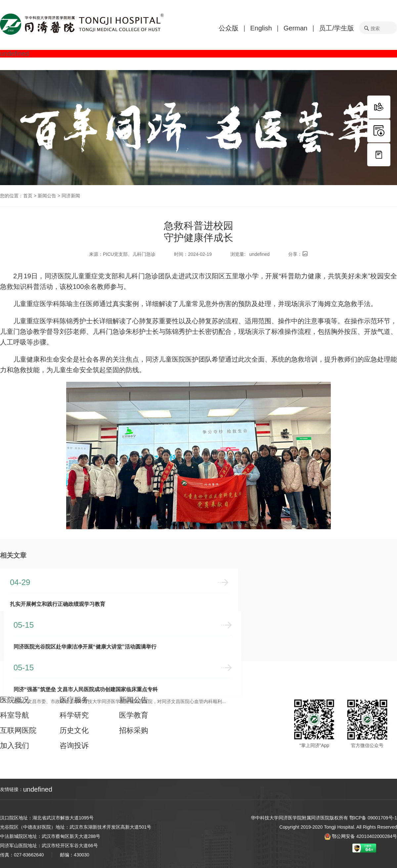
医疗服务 (74, 698)
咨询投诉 (74, 743)
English (261, 28)
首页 (28, 196)
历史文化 (74, 728)
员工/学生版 (336, 28)
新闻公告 (47, 196)
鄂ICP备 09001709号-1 (373, 818)
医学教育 (134, 713)
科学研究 (74, 713)
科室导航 (15, 713)
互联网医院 (18, 728)
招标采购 (134, 728)
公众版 (229, 28)
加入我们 (15, 743)
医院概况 (15, 698)
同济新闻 (71, 196)
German (295, 28)
